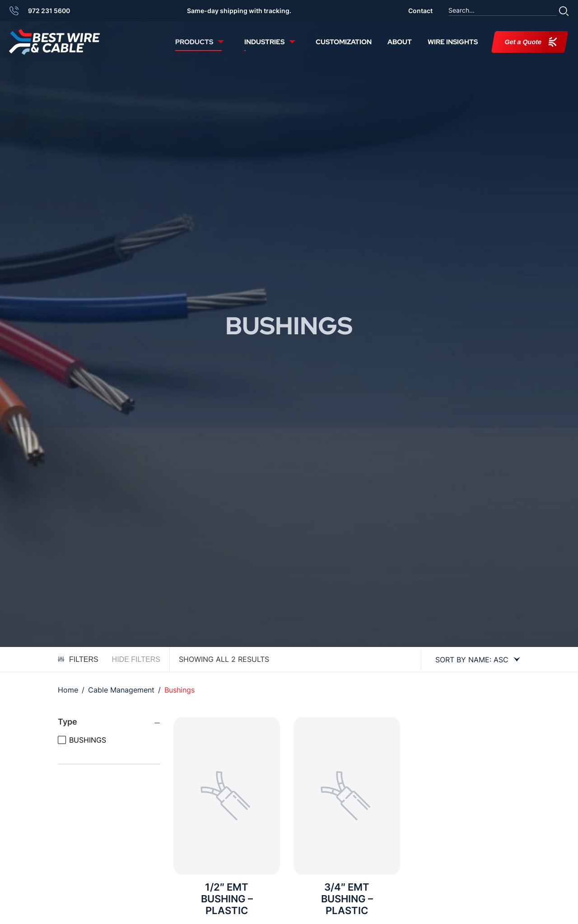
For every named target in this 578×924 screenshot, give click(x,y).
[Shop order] (474, 660)
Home (68, 690)
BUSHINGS (88, 740)
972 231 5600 (49, 11)
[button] (564, 11)
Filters (78, 659)
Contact (420, 11)
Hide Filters (136, 659)
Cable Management (121, 690)
